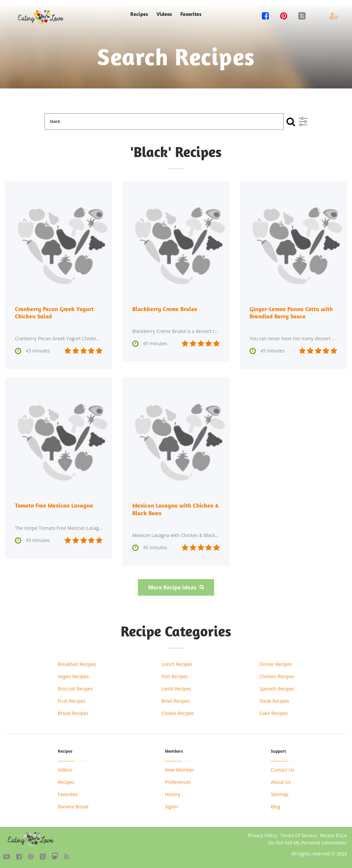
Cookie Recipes (178, 713)
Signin (171, 806)
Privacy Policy (262, 835)
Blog (276, 806)
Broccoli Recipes (75, 688)
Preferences (178, 782)
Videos (164, 14)
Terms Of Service (299, 835)
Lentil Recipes (176, 688)
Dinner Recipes (276, 664)
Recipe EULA (334, 835)
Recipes (139, 14)
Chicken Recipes (277, 676)
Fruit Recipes (72, 701)
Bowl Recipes (176, 701)
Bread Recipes (73, 713)
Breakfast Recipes (77, 664)
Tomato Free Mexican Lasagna (54, 505)
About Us (281, 782)
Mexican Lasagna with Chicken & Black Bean (176, 509)
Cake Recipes (274, 713)
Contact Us (283, 769)
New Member (179, 769)
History (173, 794)
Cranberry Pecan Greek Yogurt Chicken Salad (54, 313)
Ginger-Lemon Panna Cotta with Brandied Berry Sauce (291, 313)
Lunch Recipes (177, 664)
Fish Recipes (175, 676)
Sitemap (280, 794)
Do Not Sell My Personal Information (308, 842)
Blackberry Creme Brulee (165, 309)
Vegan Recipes (73, 676)
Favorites (191, 14)
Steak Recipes (274, 701)
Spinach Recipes (277, 688)
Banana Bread (73, 806)
